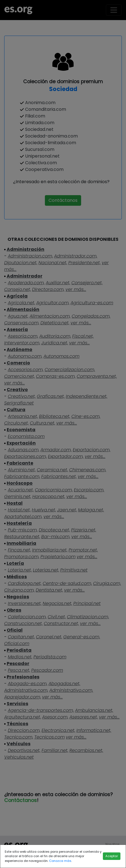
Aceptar (112, 856)
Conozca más (60, 861)
